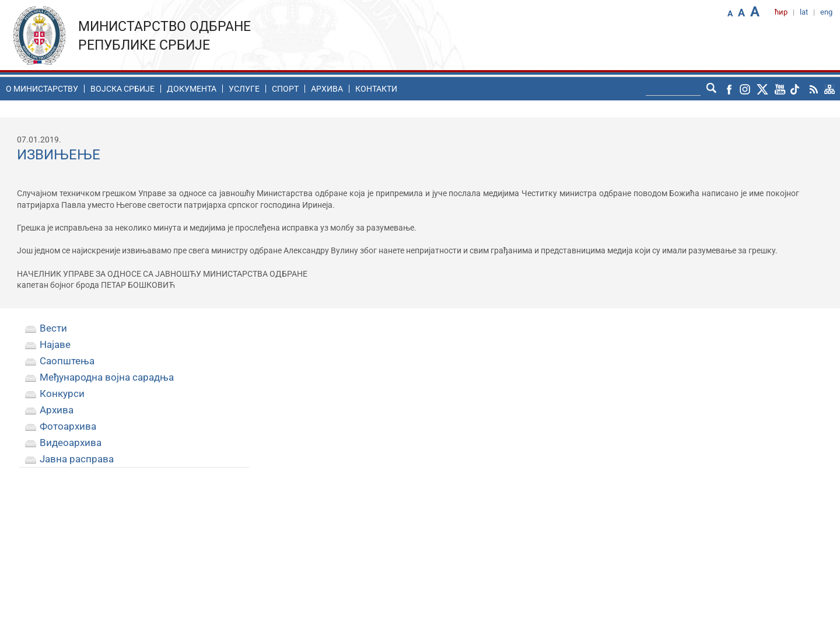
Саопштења (67, 361)
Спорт (285, 89)
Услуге (244, 89)
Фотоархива (68, 426)
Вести (53, 328)
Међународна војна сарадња (107, 377)
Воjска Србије (123, 89)
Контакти (376, 89)
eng (826, 12)
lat (804, 12)
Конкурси (62, 393)
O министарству (42, 89)
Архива (327, 89)
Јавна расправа (77, 459)
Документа (192, 89)
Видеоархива (71, 443)
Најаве (55, 344)
